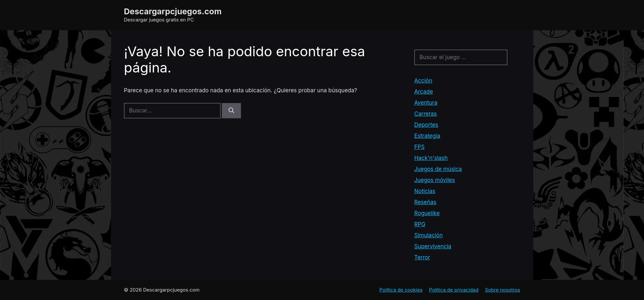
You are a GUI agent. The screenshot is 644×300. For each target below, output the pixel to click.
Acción (423, 81)
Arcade (424, 92)
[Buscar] (231, 111)
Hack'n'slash (431, 158)
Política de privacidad (454, 290)
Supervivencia (433, 246)
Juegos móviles (435, 180)
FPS (420, 147)
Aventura (426, 103)
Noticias (425, 191)
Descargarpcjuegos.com (173, 11)
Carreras (426, 114)
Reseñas (425, 202)
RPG (420, 224)
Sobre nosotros (502, 290)
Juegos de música (438, 169)
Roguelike (427, 213)
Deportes (426, 125)
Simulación (429, 235)
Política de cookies (401, 290)
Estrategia (427, 136)
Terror (422, 257)
